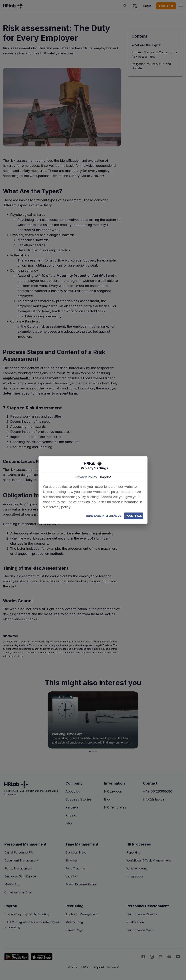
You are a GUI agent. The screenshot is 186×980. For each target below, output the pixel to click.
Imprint (106, 477)
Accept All (134, 516)
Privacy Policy (86, 477)
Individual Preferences (104, 516)
